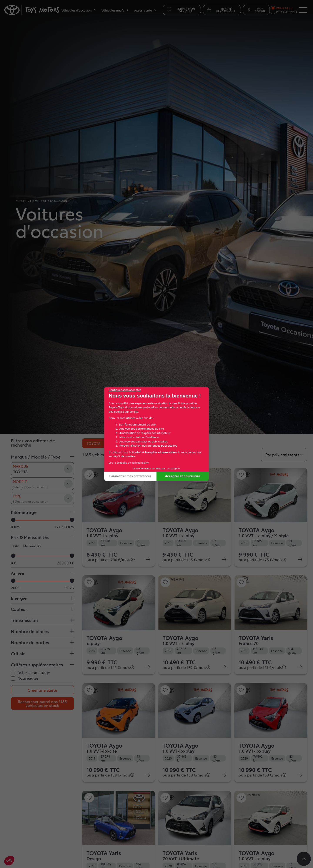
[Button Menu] (303, 10)
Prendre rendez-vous (221, 10)
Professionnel (287, 12)
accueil (21, 201)
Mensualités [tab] (32, 546)
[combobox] (42, 484)
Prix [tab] (16, 546)
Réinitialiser (136, 443)
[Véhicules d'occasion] (79, 11)
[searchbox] (34, 484)
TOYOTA (98, 443)
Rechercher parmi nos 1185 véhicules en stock (42, 703)
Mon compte (256, 10)
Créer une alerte (42, 690)
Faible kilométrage (34, 673)
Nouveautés (28, 678)
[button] (42, 457)
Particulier (284, 8)
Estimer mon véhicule (180, 10)
